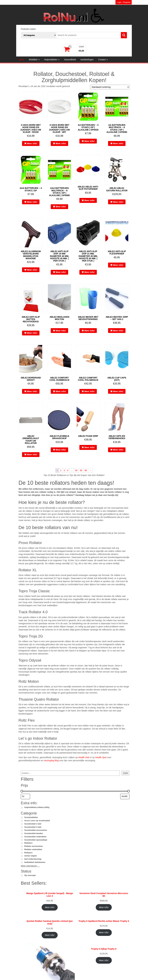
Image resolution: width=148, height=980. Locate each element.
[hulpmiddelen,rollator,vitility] (22, 808)
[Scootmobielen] (22, 818)
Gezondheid (70, 60)
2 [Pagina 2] (61, 470)
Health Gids (84, 757)
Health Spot (101, 757)
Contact (103, 60)
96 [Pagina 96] (86, 470)
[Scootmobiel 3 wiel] (22, 824)
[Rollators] (22, 843)
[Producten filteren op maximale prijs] (125, 797)
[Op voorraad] (22, 876)
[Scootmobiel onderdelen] (22, 837)
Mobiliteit (34, 60)
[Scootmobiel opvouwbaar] (22, 840)
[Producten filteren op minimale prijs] (25, 797)
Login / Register (124, 2)
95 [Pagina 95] (81, 470)
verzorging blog (51, 760)
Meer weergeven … (30, 866)
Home (21, 60)
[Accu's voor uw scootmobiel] (22, 821)
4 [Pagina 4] (68, 470)
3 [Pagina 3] (64, 470)
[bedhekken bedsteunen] (22, 862)
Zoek (125, 773)
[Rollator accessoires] (22, 846)
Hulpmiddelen (52, 60)
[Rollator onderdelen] (22, 850)
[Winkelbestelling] (110, 87)
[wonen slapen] (22, 856)
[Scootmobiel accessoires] (22, 830)
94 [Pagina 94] (76, 470)
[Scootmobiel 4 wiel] (22, 827)
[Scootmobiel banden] (22, 834)
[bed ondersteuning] (22, 859)
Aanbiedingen (87, 60)
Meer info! (32, 143)
